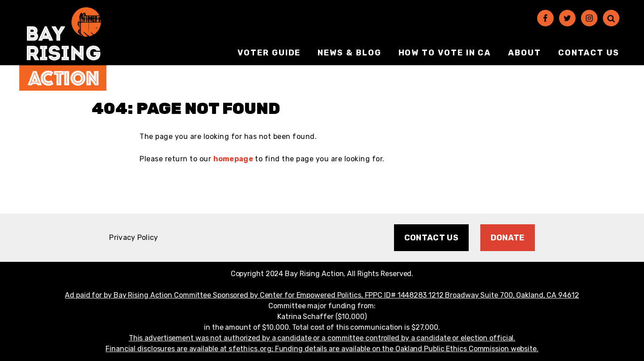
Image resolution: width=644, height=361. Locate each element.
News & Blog (349, 53)
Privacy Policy (133, 237)
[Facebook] (545, 18)
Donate (508, 238)
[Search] (611, 18)
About (525, 53)
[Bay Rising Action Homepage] (63, 49)
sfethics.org (250, 349)
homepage (233, 159)
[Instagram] (589, 18)
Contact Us (589, 53)
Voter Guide (269, 53)
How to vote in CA (445, 53)
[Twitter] (567, 18)
